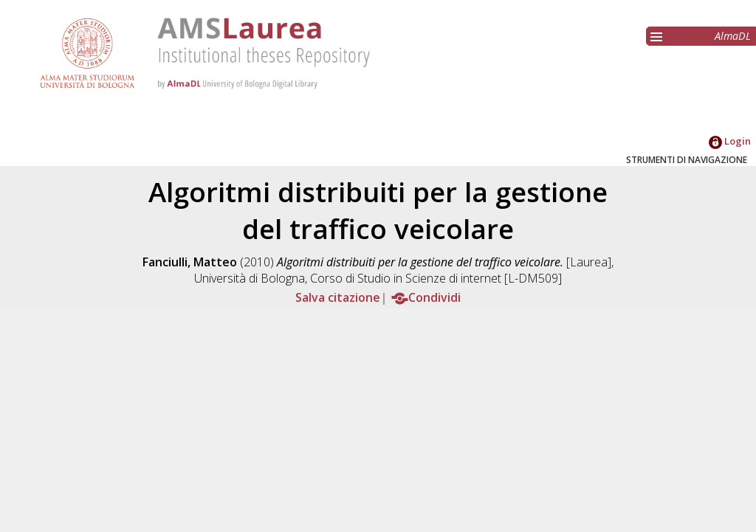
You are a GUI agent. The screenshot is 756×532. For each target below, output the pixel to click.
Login (730, 141)
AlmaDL (733, 36)
